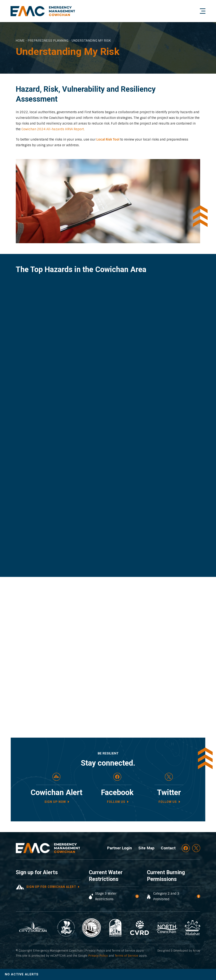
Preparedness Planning (48, 41)
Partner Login (120, 848)
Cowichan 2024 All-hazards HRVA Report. (53, 129)
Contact (168, 848)
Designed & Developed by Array (179, 951)
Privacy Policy (98, 956)
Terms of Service (126, 956)
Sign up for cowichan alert (51, 887)
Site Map (146, 848)
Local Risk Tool (108, 139)
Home (20, 41)
